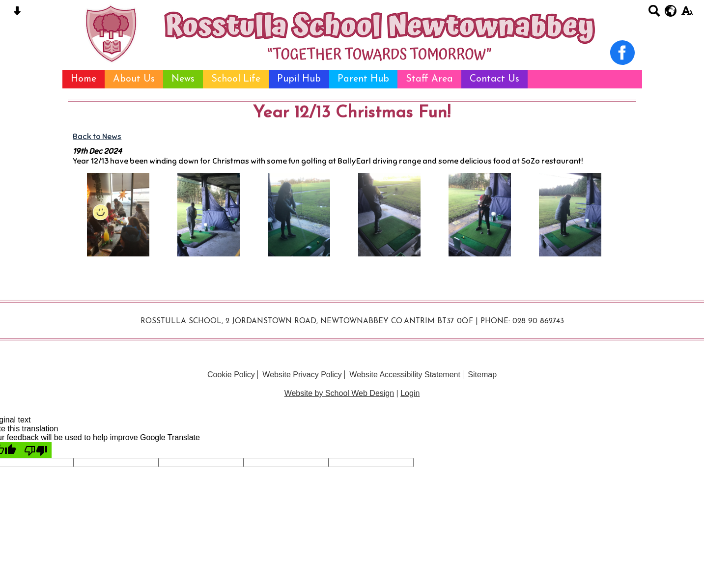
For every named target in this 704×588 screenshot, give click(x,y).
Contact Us (494, 79)
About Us (134, 79)
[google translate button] (671, 11)
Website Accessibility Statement (405, 375)
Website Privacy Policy (302, 375)
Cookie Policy (231, 375)
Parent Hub (363, 79)
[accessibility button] (687, 14)
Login (410, 393)
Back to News (97, 137)
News (183, 79)
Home (84, 79)
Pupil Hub (299, 79)
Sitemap (482, 375)
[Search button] (654, 14)
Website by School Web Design (339, 393)
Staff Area (429, 79)
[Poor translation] (36, 450)
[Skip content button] (17, 14)
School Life (236, 79)
